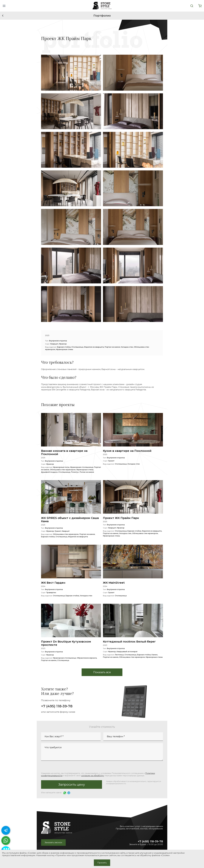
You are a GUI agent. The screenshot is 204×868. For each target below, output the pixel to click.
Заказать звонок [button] (53, 842)
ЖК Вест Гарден (53, 583)
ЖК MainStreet (114, 583)
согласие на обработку (93, 776)
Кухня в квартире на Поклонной (127, 451)
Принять (102, 863)
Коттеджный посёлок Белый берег (129, 642)
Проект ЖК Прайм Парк (121, 518)
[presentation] (62, 767)
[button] (4, 6)
